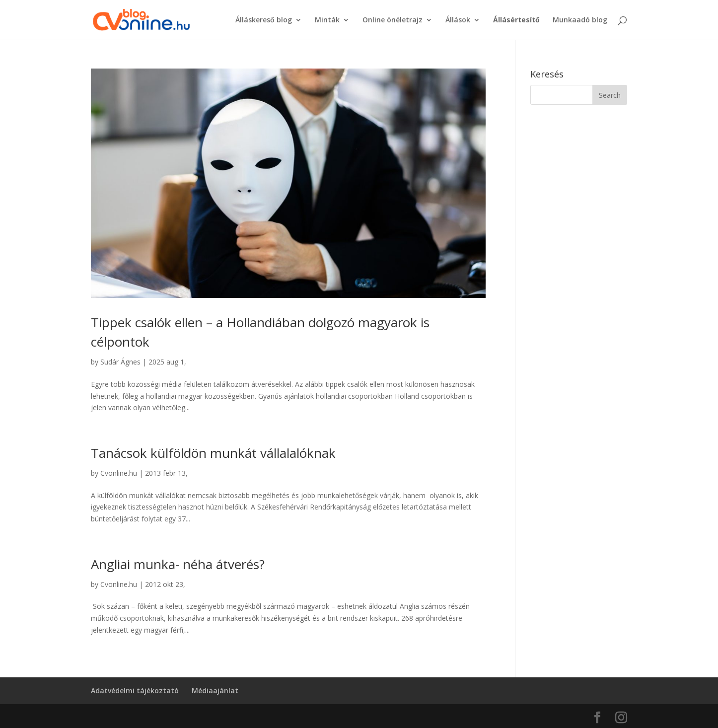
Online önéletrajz (393, 20)
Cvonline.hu (119, 473)
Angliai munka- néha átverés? (178, 564)
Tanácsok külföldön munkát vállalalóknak (213, 453)
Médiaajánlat (215, 691)
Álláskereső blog (264, 20)
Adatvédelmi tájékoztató (135, 691)
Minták (327, 20)
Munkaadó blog (580, 20)
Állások (458, 20)
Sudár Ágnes (120, 362)
